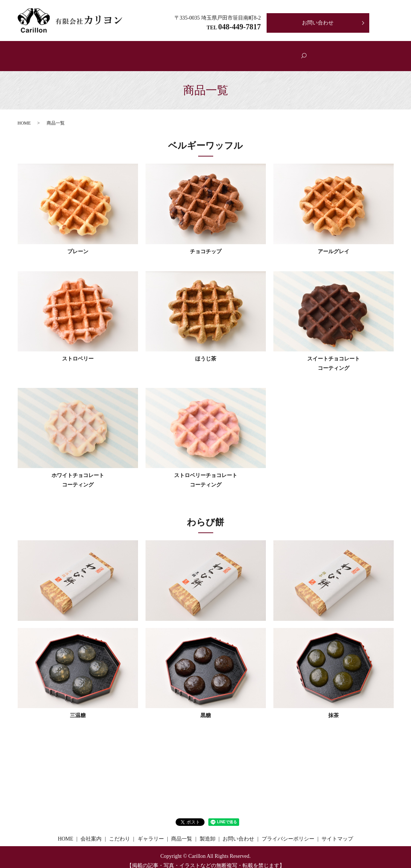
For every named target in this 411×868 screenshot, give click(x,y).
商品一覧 (208, 52)
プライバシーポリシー (288, 831)
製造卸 (290, 52)
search (320, 52)
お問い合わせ (318, 23)
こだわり (171, 52)
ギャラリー (247, 52)
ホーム (99, 52)
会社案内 (134, 52)
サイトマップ (337, 831)
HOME (24, 115)
